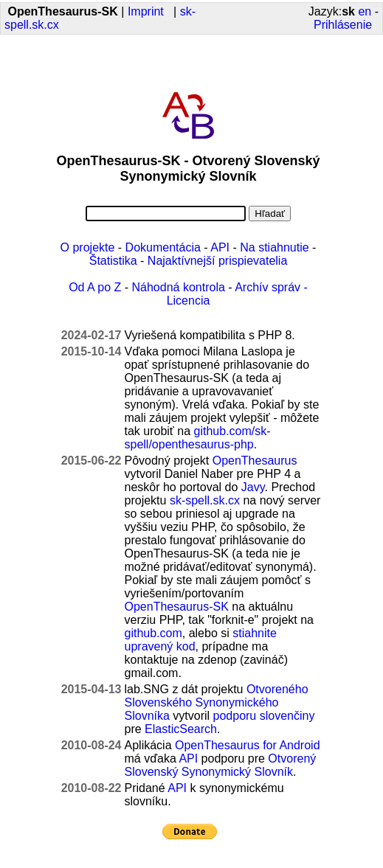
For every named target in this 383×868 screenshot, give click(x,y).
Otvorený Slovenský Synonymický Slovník (221, 765)
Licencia (189, 301)
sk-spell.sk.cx (205, 500)
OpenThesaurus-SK (177, 607)
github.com (153, 633)
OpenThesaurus (255, 461)
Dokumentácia (163, 247)
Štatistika (113, 261)
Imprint (146, 11)
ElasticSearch (181, 729)
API (220, 247)
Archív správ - (271, 287)
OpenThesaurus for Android (248, 745)
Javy (253, 487)
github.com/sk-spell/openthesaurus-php (198, 438)
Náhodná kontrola (179, 287)
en (365, 11)
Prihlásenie (343, 25)
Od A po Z (95, 287)
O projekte (88, 247)
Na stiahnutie (274, 247)
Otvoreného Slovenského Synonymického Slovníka (217, 702)
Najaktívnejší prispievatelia (217, 261)
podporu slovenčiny (264, 716)
